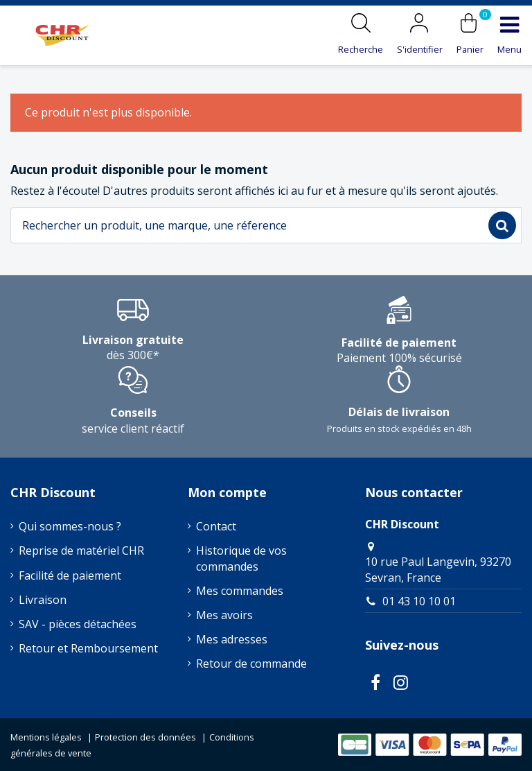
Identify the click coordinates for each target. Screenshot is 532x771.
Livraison (43, 600)
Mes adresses (232, 639)
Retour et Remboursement (88, 648)
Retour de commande (251, 664)
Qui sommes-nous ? (70, 526)
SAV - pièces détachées (78, 624)
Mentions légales (46, 737)
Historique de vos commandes (241, 558)
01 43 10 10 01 (419, 601)
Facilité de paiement (70, 575)
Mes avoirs (224, 615)
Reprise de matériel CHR (81, 551)
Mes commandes (240, 591)
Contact (216, 526)
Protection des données (145, 737)
